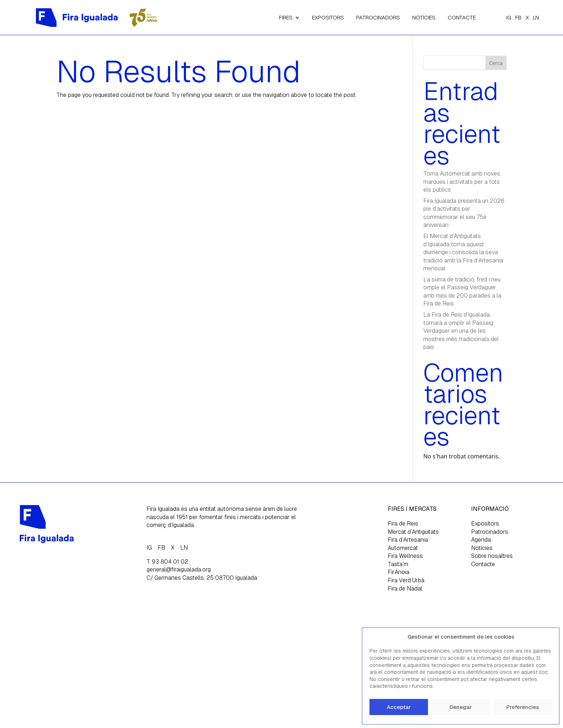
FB (518, 17)
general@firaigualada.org (179, 570)
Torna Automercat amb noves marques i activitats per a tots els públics (462, 182)
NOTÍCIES (424, 17)
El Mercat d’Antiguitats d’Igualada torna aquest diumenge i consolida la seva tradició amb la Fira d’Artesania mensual (463, 252)
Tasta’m (398, 564)
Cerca (496, 63)
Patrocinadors (490, 532)
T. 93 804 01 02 (167, 562)
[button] (548, 637)
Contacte (483, 564)
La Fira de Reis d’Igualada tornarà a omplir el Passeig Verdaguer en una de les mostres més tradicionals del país (461, 331)
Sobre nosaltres (492, 556)
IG (509, 17)
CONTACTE (462, 17)
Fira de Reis (403, 524)
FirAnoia (399, 572)
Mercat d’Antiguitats (413, 532)
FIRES (286, 17)
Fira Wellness (405, 556)
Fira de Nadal (405, 589)
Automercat (403, 548)
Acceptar (399, 707)
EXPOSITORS (328, 17)
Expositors (485, 524)
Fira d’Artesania (408, 540)
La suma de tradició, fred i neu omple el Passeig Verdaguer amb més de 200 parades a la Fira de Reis (462, 292)
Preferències (523, 707)
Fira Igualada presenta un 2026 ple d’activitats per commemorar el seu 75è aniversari (464, 213)
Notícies (482, 548)
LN (536, 17)
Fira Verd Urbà (406, 580)
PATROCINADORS (378, 17)
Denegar (461, 707)
